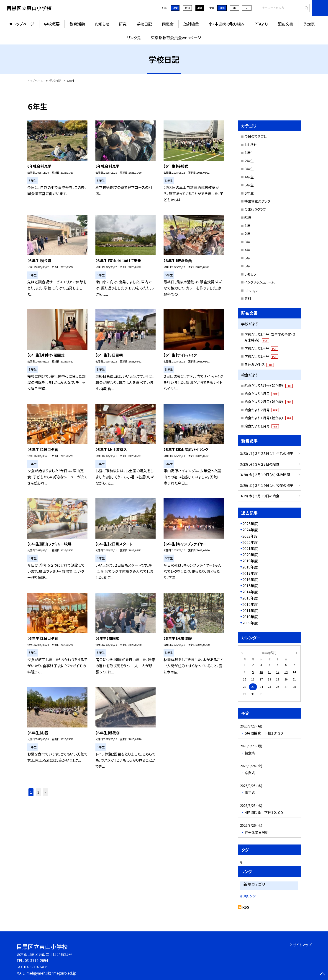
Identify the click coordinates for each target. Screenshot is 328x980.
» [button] (45, 792)
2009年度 (250, 623)
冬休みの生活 (259, 364)
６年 (247, 266)
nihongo (251, 290)
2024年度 (250, 530)
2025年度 (250, 524)
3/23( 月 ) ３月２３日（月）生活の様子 (267, 453)
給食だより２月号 (262, 410)
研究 (123, 24)
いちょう (250, 274)
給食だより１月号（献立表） (269, 418)
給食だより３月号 (262, 394)
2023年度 (250, 536)
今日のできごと (255, 136)
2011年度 (250, 610)
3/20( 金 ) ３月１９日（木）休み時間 (265, 475)
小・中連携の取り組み (227, 24)
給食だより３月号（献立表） (269, 385)
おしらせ (251, 145)
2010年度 (250, 617)
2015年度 (250, 586)
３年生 (249, 169)
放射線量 (191, 24)
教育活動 (77, 24)
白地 (187, 8)
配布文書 (285, 24)
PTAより (261, 24)
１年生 (249, 152)
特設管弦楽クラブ (257, 201)
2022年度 (250, 542)
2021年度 (250, 548)
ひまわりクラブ (255, 209)
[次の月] (297, 652)
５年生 (249, 185)
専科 (248, 298)
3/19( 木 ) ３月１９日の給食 (260, 496)
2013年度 (250, 598)
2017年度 (250, 573)
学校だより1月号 (261, 356)
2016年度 (250, 579)
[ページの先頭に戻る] (322, 974)
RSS (246, 907)
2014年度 (250, 592)
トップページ (24, 24)
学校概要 (52, 24)
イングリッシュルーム (260, 282)
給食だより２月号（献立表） (269, 402)
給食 (248, 217)
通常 (175, 8)
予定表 (309, 24)
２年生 (249, 161)
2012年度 (250, 604)
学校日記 (144, 24)
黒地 (200, 8)
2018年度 (250, 567)
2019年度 (250, 561)
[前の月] (242, 652)
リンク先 (134, 38)
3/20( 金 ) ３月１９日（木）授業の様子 (267, 485)
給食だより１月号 (262, 426)
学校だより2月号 (261, 348)
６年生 (249, 193)
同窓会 (168, 24)
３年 (247, 242)
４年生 (249, 177)
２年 (247, 233)
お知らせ (102, 24)
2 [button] (38, 792)
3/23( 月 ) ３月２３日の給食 (260, 464)
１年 (247, 225)
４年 (247, 250)
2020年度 (250, 555)
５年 (247, 258)
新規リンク (248, 896)
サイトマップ (302, 945)
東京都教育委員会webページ (176, 38)
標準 (222, 8)
